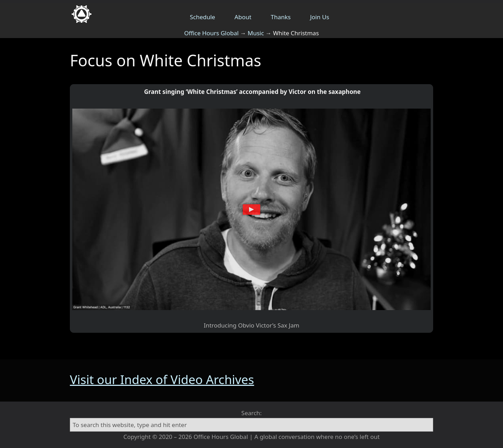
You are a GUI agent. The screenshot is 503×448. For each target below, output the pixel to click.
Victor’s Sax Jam (278, 325)
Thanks (281, 17)
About (243, 17)
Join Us (320, 17)
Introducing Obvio (229, 325)
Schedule (202, 17)
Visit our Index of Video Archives (162, 379)
